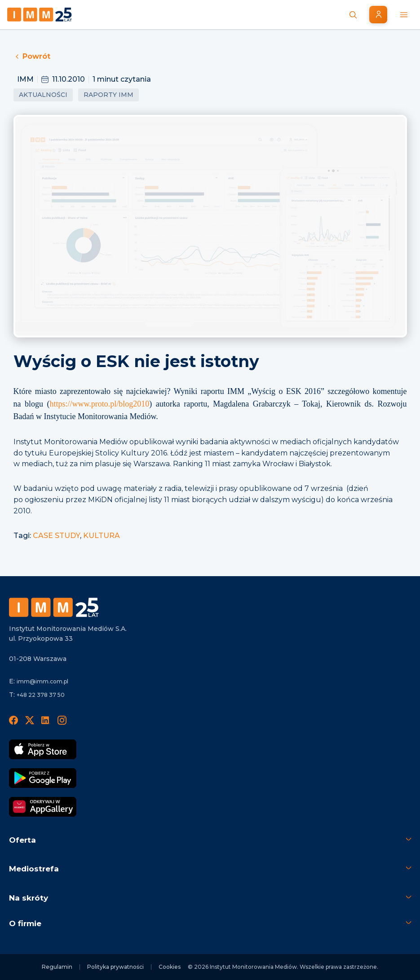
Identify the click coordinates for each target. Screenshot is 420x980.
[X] (30, 720)
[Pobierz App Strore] (43, 749)
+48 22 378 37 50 (41, 695)
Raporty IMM (108, 95)
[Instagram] (62, 720)
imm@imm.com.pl (42, 681)
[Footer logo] (54, 607)
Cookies (170, 967)
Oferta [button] (22, 840)
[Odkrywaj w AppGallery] (43, 807)
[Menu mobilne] (404, 15)
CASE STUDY (56, 536)
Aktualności (43, 95)
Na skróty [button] (29, 898)
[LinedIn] (46, 720)
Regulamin (57, 967)
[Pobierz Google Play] (43, 778)
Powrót (32, 56)
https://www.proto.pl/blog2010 (99, 404)
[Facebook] (13, 720)
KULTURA (102, 536)
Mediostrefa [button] (34, 869)
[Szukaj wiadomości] (353, 15)
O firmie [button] (25, 923)
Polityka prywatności (115, 967)
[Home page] (40, 15)
